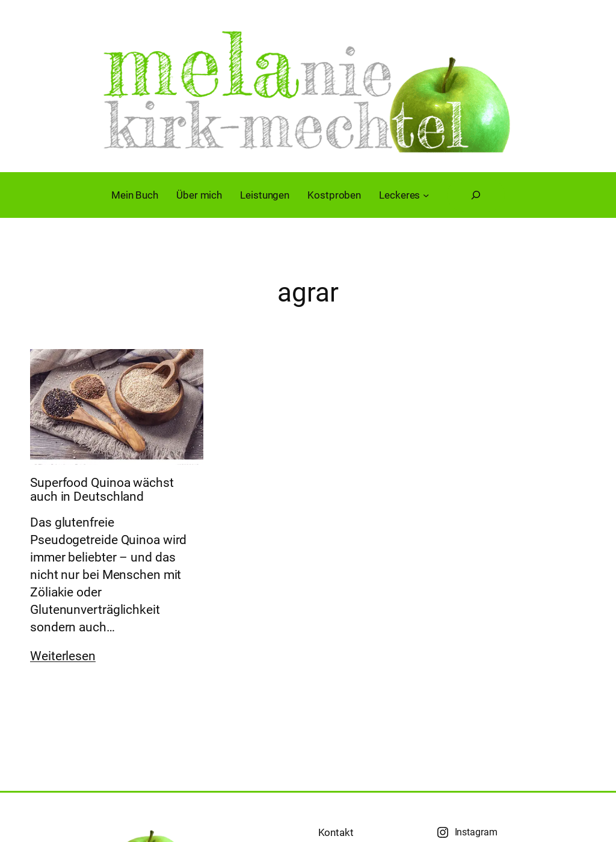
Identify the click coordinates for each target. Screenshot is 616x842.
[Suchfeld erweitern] (476, 195)
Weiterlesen (63, 656)
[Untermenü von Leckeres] (426, 195)
